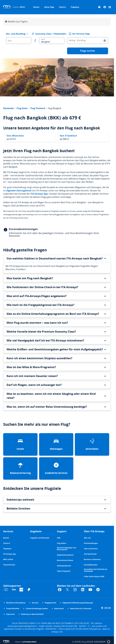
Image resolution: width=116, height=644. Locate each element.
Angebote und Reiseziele (40, 538)
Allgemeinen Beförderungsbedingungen (76, 603)
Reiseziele (8, 108)
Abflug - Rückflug (77, 40)
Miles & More (8, 559)
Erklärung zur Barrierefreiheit (31, 614)
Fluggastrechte (49, 603)
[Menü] (110, 7)
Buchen (36, 7)
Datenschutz (58, 609)
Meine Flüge (49, 7)
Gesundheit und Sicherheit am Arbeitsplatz (96, 570)
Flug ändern (62, 543)
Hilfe (59, 538)
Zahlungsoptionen (64, 566)
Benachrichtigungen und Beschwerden (66, 549)
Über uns (87, 538)
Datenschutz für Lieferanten (79, 609)
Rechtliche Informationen (14, 603)
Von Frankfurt (68, 136)
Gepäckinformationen (65, 555)
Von (10, 41)
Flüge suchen (88, 51)
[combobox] (16, 34)
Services (34, 603)
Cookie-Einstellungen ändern (35, 609)
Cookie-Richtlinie (11, 609)
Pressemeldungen (91, 543)
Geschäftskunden (91, 565)
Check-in (62, 7)
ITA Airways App (39, 194)
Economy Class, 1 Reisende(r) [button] (51, 34)
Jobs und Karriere (91, 549)
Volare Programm (64, 571)
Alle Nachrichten (90, 554)
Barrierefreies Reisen (65, 560)
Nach (43, 39)
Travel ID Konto (9, 565)
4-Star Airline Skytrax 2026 (94, 577)
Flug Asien (22, 108)
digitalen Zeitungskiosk (19, 191)
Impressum (9, 614)
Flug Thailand (38, 108)
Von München (15, 136)
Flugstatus (75, 7)
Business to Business (92, 559)
